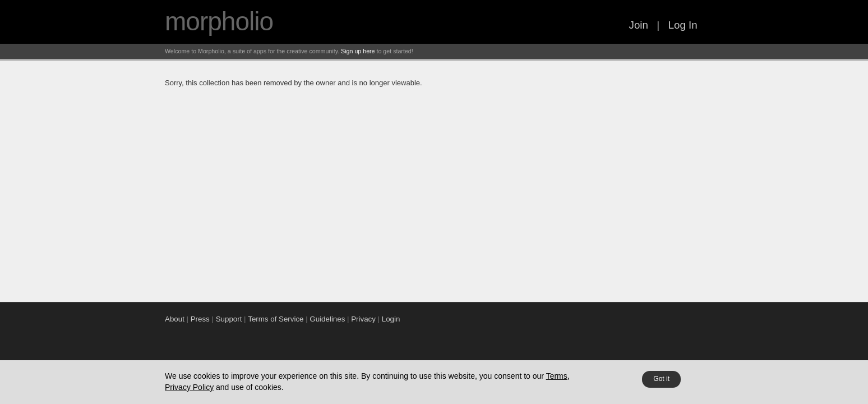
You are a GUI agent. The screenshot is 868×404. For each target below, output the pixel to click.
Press (200, 319)
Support (229, 319)
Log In (683, 25)
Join (639, 25)
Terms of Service (276, 319)
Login (391, 319)
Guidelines (327, 319)
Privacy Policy (189, 387)
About (175, 319)
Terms (557, 376)
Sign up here (358, 51)
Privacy (363, 319)
